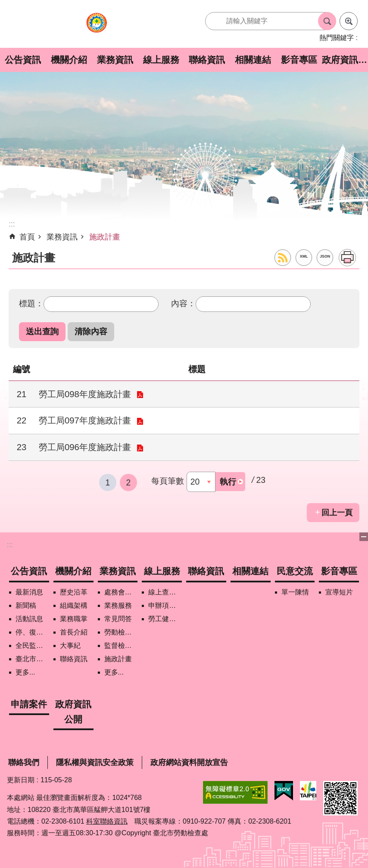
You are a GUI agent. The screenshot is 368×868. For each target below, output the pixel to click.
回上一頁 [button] (337, 513)
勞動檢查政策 (121, 632)
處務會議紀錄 (121, 592)
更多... (25, 672)
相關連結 (253, 60)
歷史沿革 (74, 592)
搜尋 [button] (327, 21)
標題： (31, 303)
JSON (325, 256)
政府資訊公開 (345, 60)
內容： (183, 303)
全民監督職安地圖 (32, 646)
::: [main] (12, 224)
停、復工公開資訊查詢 (32, 632)
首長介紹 (74, 632)
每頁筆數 (168, 481)
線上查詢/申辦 (165, 592)
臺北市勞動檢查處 (97, 27)
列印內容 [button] (347, 258)
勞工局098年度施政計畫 (85, 394)
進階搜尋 (349, 21)
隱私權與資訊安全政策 (95, 762)
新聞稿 (26, 605)
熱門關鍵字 (337, 38)
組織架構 (74, 605)
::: (10, 545)
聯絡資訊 (207, 60)
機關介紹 (69, 60)
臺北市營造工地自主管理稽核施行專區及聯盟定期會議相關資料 (32, 659)
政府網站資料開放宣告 (189, 762)
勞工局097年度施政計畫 (85, 420)
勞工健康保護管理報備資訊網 (165, 619)
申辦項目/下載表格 (165, 605)
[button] (42, 331)
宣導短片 (339, 592)
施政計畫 (105, 237)
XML (304, 256)
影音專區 (299, 60)
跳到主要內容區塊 (5, 5)
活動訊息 (29, 619)
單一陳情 (295, 592)
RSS (283, 258)
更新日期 (21, 780)
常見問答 (118, 619)
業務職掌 (74, 619)
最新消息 (29, 592)
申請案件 (29, 704)
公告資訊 (23, 60)
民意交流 (295, 571)
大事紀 (70, 646)
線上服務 (161, 60)
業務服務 (118, 605)
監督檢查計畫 (121, 646)
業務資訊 (115, 60)
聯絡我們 (24, 762)
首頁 (27, 237)
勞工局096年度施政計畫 (85, 447)
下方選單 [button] (364, 537)
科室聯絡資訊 (107, 821)
